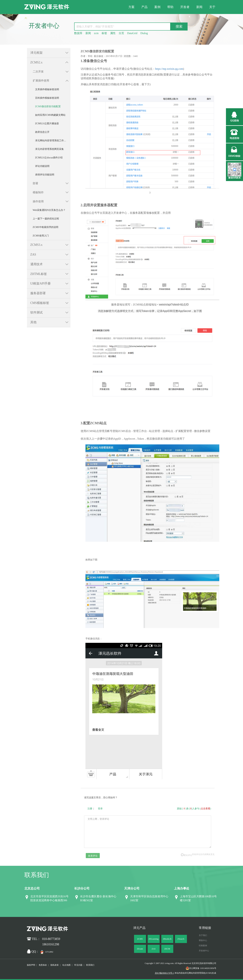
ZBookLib (167, 939)
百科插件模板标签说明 (47, 98)
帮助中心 (203, 940)
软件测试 (36, 312)
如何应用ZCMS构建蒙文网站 (50, 115)
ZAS (33, 255)
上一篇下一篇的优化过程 (46, 219)
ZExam (140, 949)
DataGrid (132, 33)
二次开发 (38, 72)
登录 (100, 809)
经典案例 (203, 946)
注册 (90, 809)
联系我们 (90, 965)
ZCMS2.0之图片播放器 (47, 124)
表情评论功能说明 (45, 175)
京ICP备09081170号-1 (164, 973)
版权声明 (31, 965)
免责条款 (43, 965)
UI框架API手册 (41, 283)
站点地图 (67, 965)
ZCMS (140, 939)
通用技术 (36, 264)
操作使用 (38, 201)
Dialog (144, 33)
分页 (121, 33)
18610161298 (51, 944)
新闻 (199, 7)
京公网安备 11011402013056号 (201, 968)
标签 (104, 33)
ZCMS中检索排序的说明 (46, 227)
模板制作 (38, 192)
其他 (33, 322)
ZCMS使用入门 (41, 236)
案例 (157, 7)
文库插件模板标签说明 (47, 89)
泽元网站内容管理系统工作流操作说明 (53, 141)
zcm (96, 33)
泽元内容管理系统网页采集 (49, 149)
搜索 (179, 26)
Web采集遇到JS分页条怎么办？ (49, 210)
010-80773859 (51, 939)
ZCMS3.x (36, 245)
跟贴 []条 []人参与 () (194, 809)
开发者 (185, 7)
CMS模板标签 (40, 303)
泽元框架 (36, 53)
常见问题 (78, 965)
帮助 (170, 7)
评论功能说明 (42, 166)
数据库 (78, 33)
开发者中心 (204, 951)
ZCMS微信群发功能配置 (48, 106)
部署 (35, 183)
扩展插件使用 (41, 81)
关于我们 (203, 935)
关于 (212, 7)
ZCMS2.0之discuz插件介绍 (49, 158)
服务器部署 (38, 293)
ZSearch (181, 939)
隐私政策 (55, 965)
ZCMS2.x (36, 62)
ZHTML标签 (39, 274)
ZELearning (154, 939)
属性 (113, 33)
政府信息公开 (42, 132)
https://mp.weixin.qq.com (169, 69)
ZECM (167, 949)
